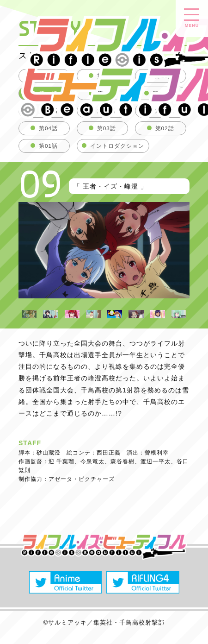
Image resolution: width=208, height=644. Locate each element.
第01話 (48, 146)
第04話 (48, 128)
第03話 (107, 128)
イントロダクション (117, 146)
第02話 (165, 128)
